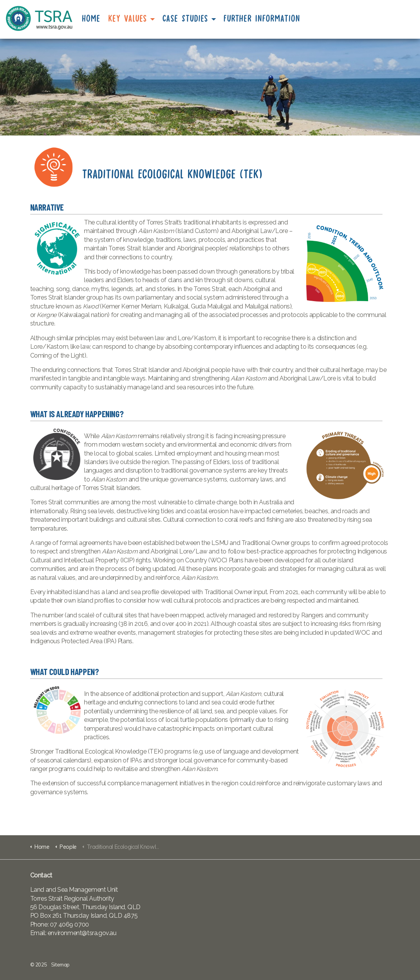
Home (91, 19)
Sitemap (60, 965)
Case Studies (185, 19)
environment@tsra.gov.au (82, 933)
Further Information (262, 19)
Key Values (128, 19)
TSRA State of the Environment (39, 18)
